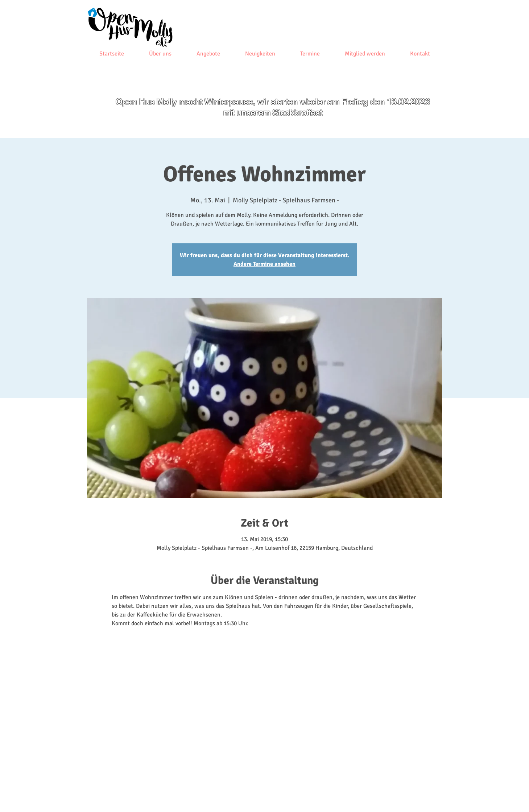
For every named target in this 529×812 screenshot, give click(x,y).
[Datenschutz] (191, 795)
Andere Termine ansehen (264, 264)
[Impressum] (160, 795)
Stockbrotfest (297, 113)
